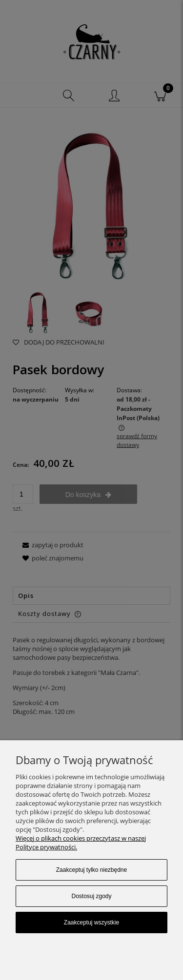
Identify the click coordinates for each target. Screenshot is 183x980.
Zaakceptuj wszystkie (91, 922)
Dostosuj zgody (91, 896)
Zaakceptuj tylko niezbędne (91, 870)
